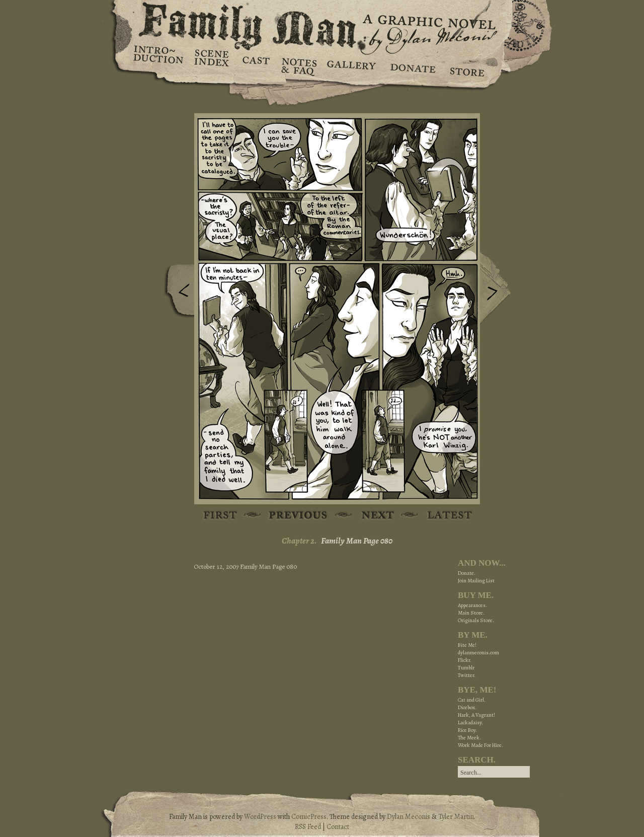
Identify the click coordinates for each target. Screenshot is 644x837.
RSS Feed (308, 827)
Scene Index (213, 65)
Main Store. (471, 613)
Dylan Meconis (409, 817)
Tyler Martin (456, 817)
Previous (177, 293)
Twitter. (467, 675)
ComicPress (309, 817)
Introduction (158, 58)
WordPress (260, 817)
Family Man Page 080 (357, 541)
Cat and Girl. (472, 700)
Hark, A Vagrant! (476, 715)
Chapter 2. (299, 541)
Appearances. (472, 605)
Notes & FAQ (298, 65)
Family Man (322, 24)
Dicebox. (467, 707)
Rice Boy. (467, 730)
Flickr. (465, 660)
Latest (444, 516)
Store (467, 65)
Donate (411, 65)
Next (498, 288)
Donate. (467, 573)
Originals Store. (476, 620)
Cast (255, 65)
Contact (338, 827)
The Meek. (469, 738)
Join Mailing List (476, 581)
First (221, 516)
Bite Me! (467, 645)
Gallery (351, 65)
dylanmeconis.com (478, 653)
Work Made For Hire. (480, 745)
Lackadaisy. (470, 722)
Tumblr (466, 668)
